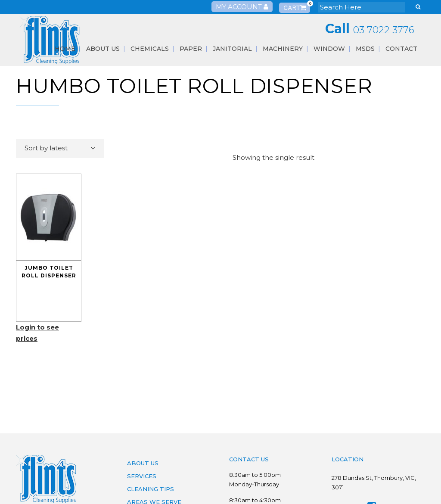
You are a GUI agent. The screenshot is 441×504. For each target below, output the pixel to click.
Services (142, 476)
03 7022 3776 (384, 30)
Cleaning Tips (151, 489)
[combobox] (60, 149)
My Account (242, 7)
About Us (143, 463)
